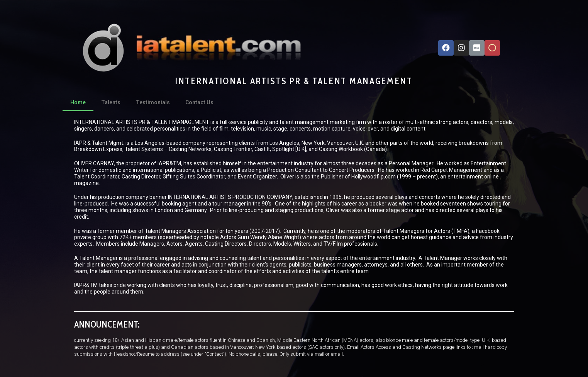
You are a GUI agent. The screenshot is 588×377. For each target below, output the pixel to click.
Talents (111, 102)
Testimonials (153, 102)
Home (78, 102)
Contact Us (199, 102)
